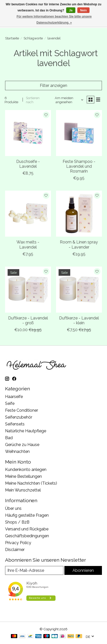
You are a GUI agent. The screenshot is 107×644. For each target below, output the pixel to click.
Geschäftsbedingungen (27, 536)
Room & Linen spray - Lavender (79, 244)
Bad (9, 438)
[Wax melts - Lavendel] (28, 214)
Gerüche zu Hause (22, 445)
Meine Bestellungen (23, 476)
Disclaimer (15, 550)
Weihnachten (17, 451)
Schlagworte (33, 38)
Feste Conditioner (22, 410)
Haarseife (14, 397)
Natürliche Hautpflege (26, 431)
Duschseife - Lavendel (28, 164)
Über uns (13, 508)
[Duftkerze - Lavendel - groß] (28, 290)
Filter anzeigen (53, 86)
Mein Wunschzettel (23, 490)
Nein (83, 10)
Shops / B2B (17, 522)
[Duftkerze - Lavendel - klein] (79, 290)
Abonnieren (83, 570)
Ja (71, 10)
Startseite (12, 38)
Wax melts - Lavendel (28, 244)
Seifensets (15, 424)
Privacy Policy (18, 543)
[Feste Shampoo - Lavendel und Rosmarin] (79, 133)
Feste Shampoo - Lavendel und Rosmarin (79, 166)
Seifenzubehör (19, 417)
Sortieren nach (33, 100)
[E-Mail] (34, 570)
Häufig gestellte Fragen (27, 515)
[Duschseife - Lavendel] (28, 133)
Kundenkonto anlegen (26, 470)
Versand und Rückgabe (27, 529)
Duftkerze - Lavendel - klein (79, 320)
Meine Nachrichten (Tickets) (31, 483)
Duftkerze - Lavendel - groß (28, 320)
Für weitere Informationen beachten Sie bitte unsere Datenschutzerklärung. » (54, 20)
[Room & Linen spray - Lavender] (79, 214)
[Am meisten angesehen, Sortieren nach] (66, 100)
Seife (10, 403)
